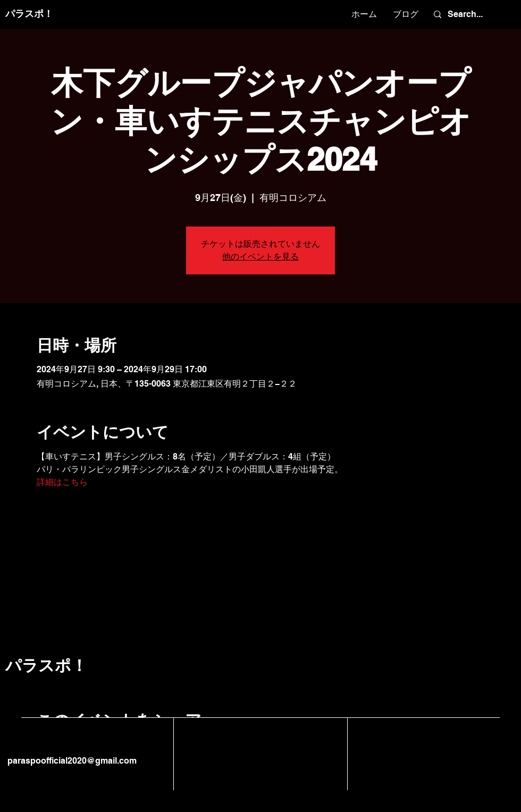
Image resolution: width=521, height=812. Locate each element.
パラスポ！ (29, 14)
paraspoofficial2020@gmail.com (71, 761)
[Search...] (470, 14)
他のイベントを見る (260, 257)
